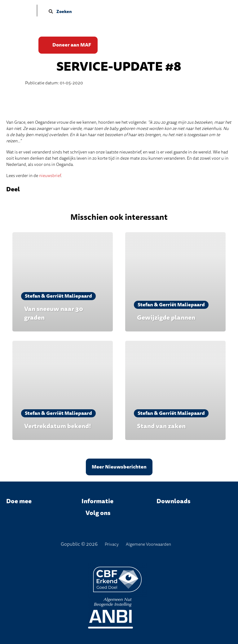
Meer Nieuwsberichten (119, 467)
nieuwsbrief (50, 176)
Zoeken (60, 12)
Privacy (112, 544)
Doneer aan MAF (72, 45)
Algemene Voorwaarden (148, 544)
